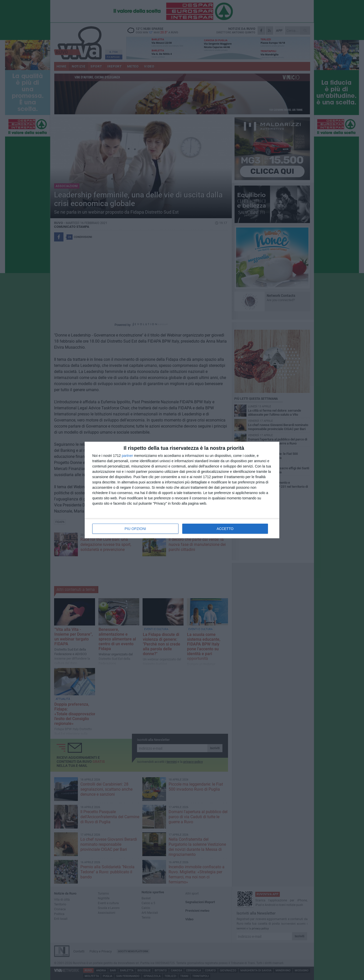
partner (127, 456)
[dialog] (182, 490)
